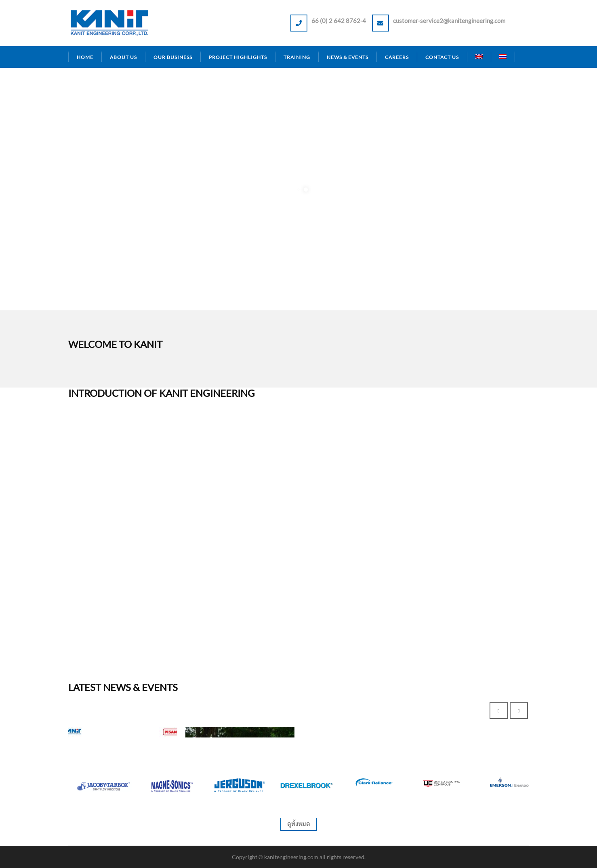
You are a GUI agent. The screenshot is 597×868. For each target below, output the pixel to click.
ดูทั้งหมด (299, 824)
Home (85, 57)
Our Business (173, 57)
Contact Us (442, 57)
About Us (123, 57)
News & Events (348, 57)
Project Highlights (238, 57)
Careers (397, 57)
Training (297, 57)
